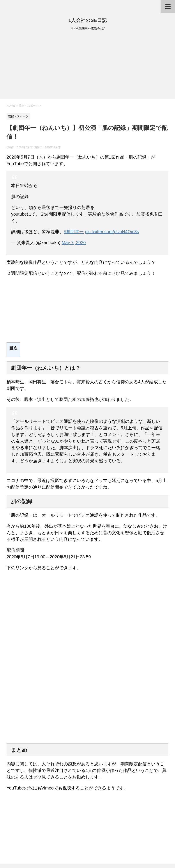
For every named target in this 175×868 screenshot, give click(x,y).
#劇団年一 (74, 232)
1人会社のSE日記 (87, 20)
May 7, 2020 (74, 243)
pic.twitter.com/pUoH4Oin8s (112, 232)
